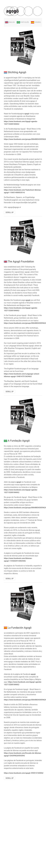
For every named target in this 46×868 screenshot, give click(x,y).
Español (36, 22)
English (10, 22)
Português (23, 22)
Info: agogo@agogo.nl (12, 207)
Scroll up (10, 212)
